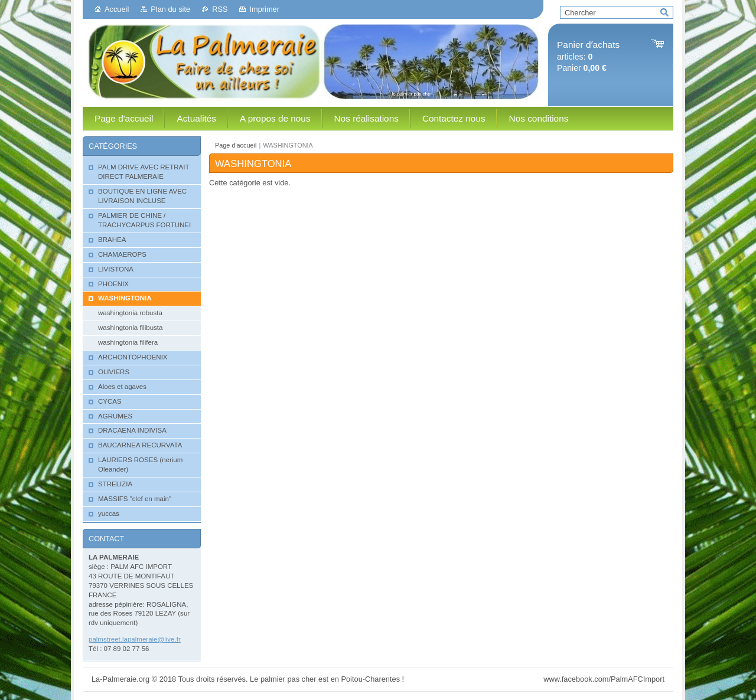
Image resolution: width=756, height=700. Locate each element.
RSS (220, 9)
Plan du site (170, 9)
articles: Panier (588, 56)
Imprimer (264, 9)
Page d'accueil (236, 145)
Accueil (117, 9)
